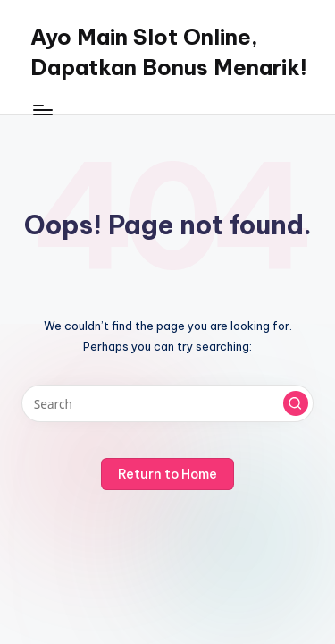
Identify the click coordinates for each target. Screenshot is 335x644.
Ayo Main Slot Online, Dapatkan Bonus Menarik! (169, 52)
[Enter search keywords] (167, 403)
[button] (296, 403)
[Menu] (42, 110)
